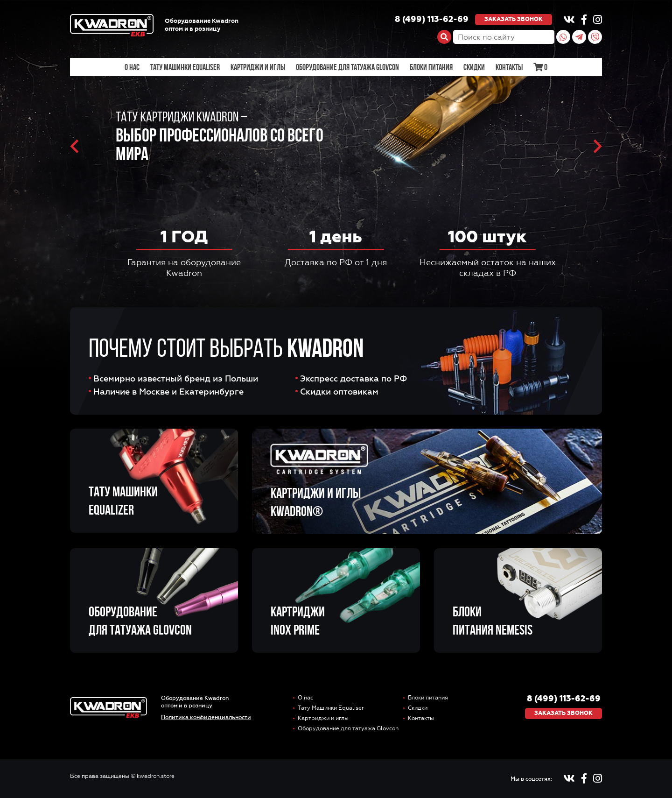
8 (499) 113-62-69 (432, 20)
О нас (132, 67)
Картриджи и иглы (258, 67)
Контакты (509, 67)
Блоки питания (431, 67)
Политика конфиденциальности (206, 717)
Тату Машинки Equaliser (185, 67)
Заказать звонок (514, 19)
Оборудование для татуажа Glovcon (347, 67)
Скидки (474, 67)
